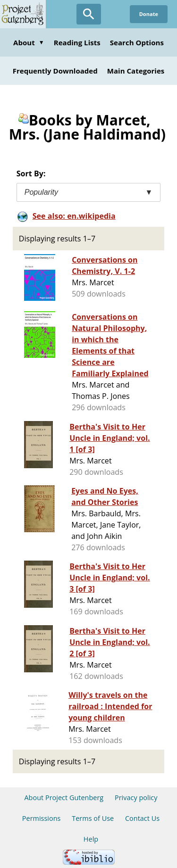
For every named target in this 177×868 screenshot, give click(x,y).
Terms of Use (93, 818)
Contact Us (142, 818)
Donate (149, 14)
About (29, 42)
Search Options (137, 42)
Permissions (42, 818)
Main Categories (136, 71)
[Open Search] (89, 14)
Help (91, 839)
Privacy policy (136, 798)
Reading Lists (77, 42)
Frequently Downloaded (55, 71)
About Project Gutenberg (64, 798)
